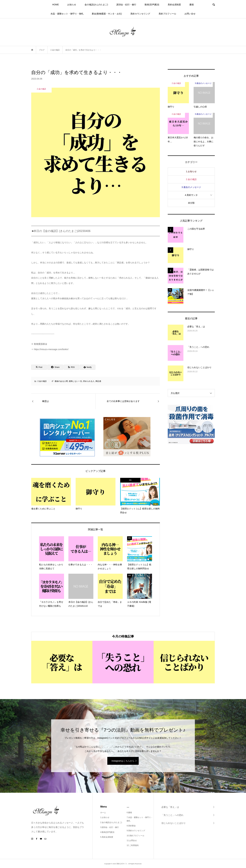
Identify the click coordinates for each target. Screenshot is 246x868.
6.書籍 (129, 813)
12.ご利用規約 (133, 845)
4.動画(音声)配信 (107, 832)
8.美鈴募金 (131, 826)
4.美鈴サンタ (191, 195)
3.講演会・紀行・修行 (110, 827)
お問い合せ (190, 14)
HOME (56, 5)
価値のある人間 (61, 381)
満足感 (98, 381)
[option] (62, 662)
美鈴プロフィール (167, 14)
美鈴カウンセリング (140, 14)
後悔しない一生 (75, 381)
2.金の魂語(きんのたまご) (111, 822)
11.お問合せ (132, 841)
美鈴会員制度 (174, 5)
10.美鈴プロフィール (135, 836)
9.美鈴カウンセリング (136, 831)
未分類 (191, 203)
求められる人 (89, 381)
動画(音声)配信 (152, 5)
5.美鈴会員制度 (107, 837)
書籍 (192, 5)
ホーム (103, 813)
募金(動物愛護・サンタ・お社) (107, 14)
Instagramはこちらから (123, 761)
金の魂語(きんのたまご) (96, 5)
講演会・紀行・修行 (126, 5)
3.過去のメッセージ (191, 187)
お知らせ (72, 5)
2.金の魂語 (42, 381)
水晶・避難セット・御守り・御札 (67, 14)
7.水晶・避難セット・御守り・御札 (140, 819)
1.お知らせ (191, 171)
